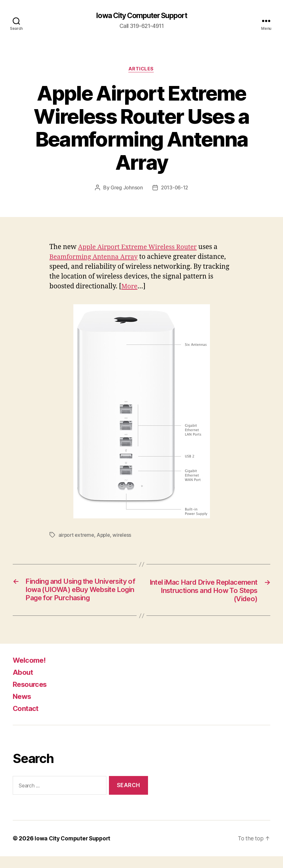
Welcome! (31, 672)
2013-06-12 (175, 188)
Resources (32, 696)
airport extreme (77, 536)
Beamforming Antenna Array (96, 257)
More (130, 287)
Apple (105, 536)
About (24, 684)
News (23, 708)
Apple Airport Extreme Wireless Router (140, 248)
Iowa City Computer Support (141, 16)
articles (141, 70)
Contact (27, 720)
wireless (125, 536)
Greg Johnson (126, 188)
